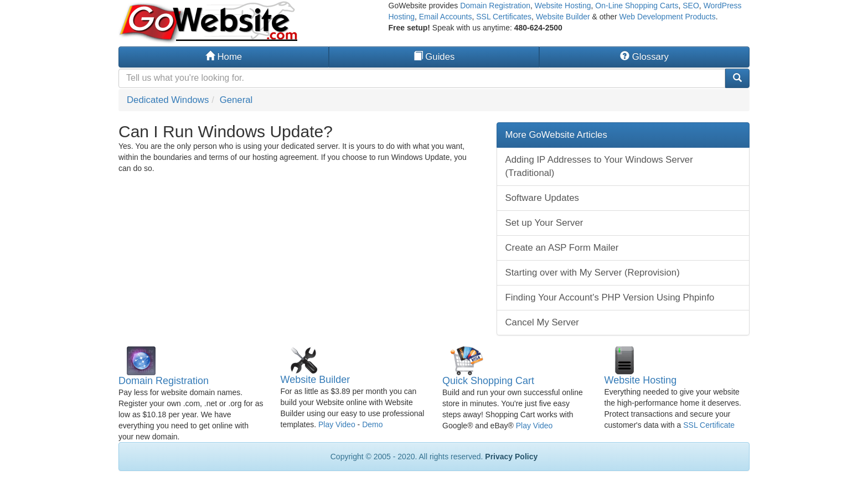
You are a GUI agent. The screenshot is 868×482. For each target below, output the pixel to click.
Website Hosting (563, 6)
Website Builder (563, 17)
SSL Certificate (709, 425)
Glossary (644, 57)
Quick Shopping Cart (488, 381)
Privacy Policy (511, 457)
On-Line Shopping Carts (637, 6)
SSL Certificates (504, 17)
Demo (372, 424)
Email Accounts (446, 17)
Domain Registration (495, 6)
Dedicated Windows (168, 100)
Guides (434, 57)
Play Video (337, 424)
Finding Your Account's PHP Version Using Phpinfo (610, 297)
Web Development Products (668, 17)
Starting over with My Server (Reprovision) (593, 273)
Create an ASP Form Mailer (562, 248)
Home (224, 57)
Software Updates (542, 198)
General (236, 100)
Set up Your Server (544, 223)
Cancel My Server (542, 322)
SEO (691, 6)
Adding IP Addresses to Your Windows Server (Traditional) (599, 166)
